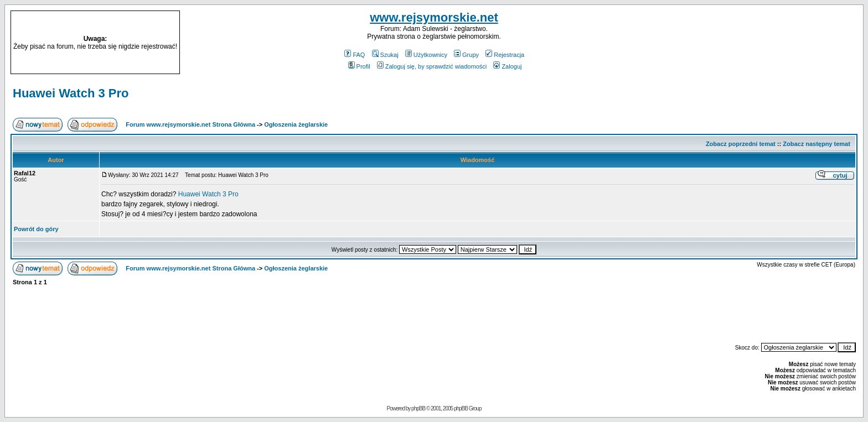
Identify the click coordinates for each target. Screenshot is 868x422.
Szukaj (385, 55)
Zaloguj (507, 66)
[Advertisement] (753, 43)
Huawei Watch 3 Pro (71, 93)
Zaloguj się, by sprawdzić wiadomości (432, 66)
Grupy (466, 55)
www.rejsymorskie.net (434, 17)
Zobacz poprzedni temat (741, 144)
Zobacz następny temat (817, 144)
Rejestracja (505, 55)
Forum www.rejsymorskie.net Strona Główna (190, 124)
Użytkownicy (426, 55)
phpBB (418, 408)
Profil (359, 66)
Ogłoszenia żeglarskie (296, 124)
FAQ (355, 55)
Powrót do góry (36, 229)
